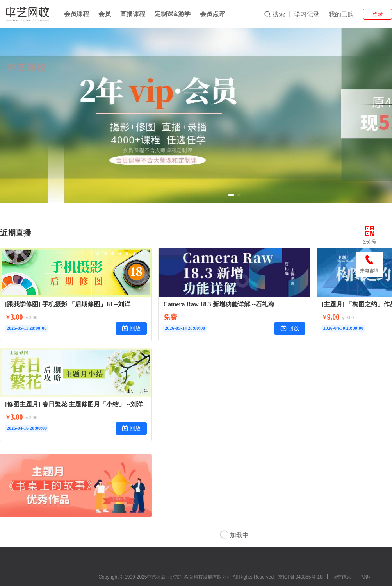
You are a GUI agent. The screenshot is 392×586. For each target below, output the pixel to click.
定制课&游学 (173, 14)
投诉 (365, 577)
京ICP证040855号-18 (300, 577)
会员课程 (77, 14)
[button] (231, 195)
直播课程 (133, 14)
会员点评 (212, 14)
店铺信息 (342, 577)
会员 (105, 14)
